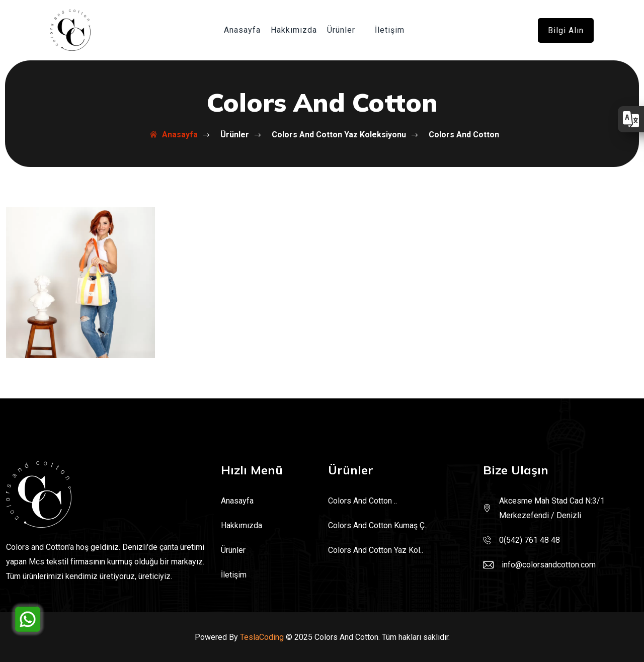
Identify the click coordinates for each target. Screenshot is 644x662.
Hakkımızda (294, 30)
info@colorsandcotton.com (549, 565)
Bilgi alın (566, 30)
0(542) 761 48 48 (530, 540)
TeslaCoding (262, 637)
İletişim (390, 30)
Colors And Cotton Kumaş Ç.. (378, 525)
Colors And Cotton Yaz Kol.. (376, 550)
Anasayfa (242, 30)
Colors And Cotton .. (363, 501)
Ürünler (341, 30)
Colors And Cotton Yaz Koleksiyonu (330, 135)
